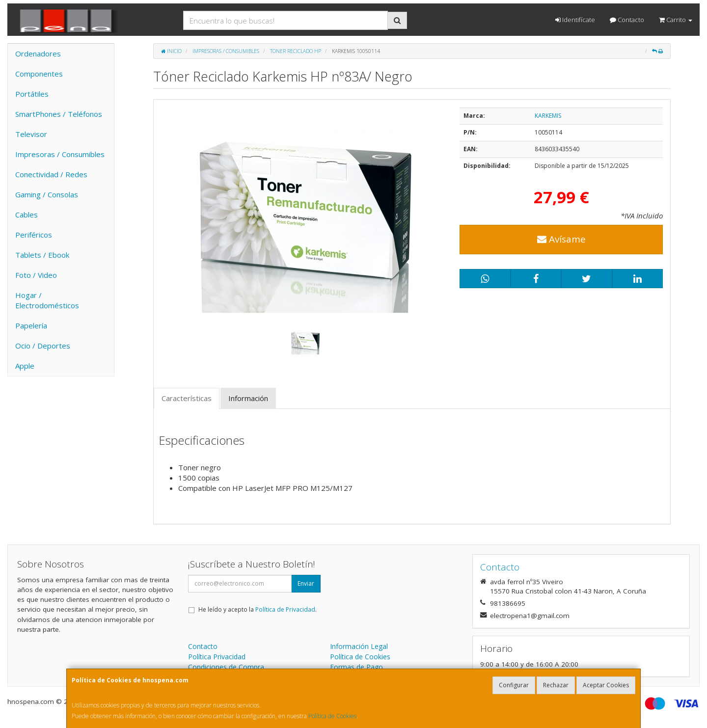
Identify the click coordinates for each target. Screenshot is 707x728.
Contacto (627, 20)
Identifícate (575, 20)
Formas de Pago (356, 667)
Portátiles (32, 94)
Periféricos (34, 235)
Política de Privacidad (285, 609)
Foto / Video (36, 275)
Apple (25, 366)
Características (187, 398)
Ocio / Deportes (43, 346)
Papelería (31, 325)
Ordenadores (38, 54)
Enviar (306, 583)
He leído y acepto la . (258, 609)
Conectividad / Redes (51, 174)
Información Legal (359, 646)
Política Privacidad (217, 657)
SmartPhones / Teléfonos (59, 114)
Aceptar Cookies (606, 685)
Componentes (39, 74)
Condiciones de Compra (226, 667)
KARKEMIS (548, 116)
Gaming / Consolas (47, 194)
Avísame (561, 239)
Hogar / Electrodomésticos (47, 300)
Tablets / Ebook (42, 255)
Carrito (676, 20)
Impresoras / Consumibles (60, 154)
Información (248, 398)
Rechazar (556, 685)
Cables (27, 215)
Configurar (514, 685)
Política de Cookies (332, 716)
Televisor (31, 134)
